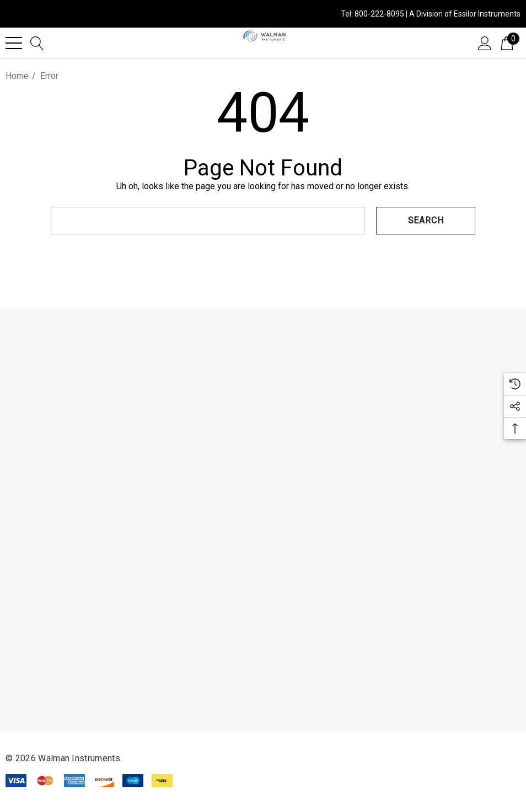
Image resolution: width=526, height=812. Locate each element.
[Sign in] (485, 42)
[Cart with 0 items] (507, 42)
